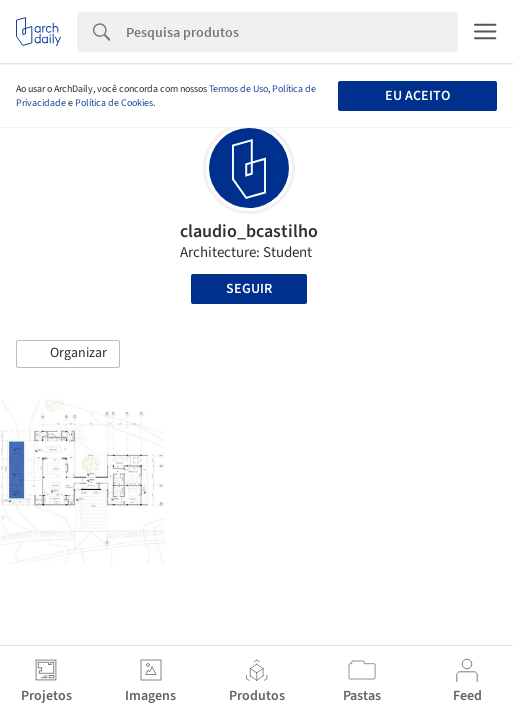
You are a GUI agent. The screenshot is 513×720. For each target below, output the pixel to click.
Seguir (249, 289)
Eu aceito (417, 96)
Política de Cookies (114, 103)
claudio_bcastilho (249, 231)
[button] (68, 354)
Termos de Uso (238, 89)
